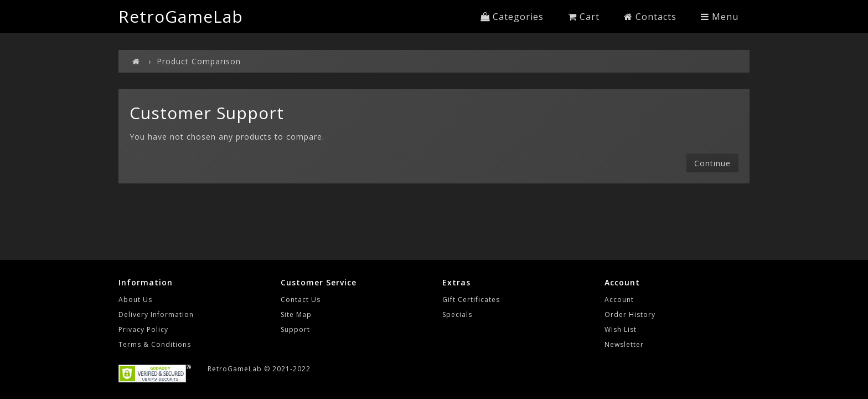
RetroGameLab (181, 16)
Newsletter (624, 344)
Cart (584, 17)
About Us (135, 300)
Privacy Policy (143, 329)
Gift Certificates (471, 300)
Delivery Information (156, 314)
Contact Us (301, 300)
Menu (720, 17)
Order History (630, 314)
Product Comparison (199, 61)
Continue (712, 163)
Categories (512, 17)
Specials (457, 314)
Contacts (650, 17)
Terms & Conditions (155, 344)
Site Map (296, 314)
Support (295, 329)
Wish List (621, 329)
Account (619, 300)
